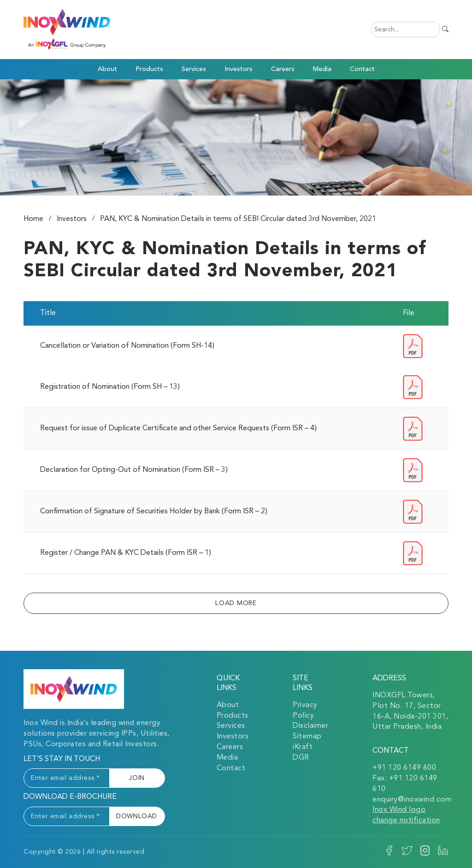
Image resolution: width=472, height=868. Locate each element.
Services (231, 726)
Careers (283, 69)
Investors (239, 69)
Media (227, 758)
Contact (362, 69)
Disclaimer (310, 726)
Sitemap (307, 737)
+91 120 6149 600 (404, 768)
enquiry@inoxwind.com (412, 800)
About (228, 705)
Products (149, 69)
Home (33, 219)
